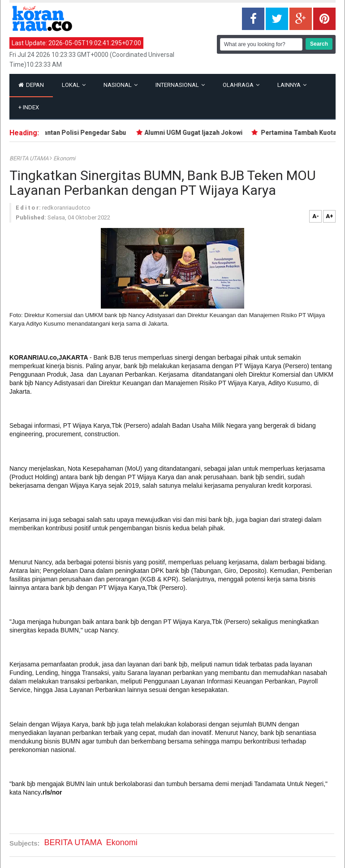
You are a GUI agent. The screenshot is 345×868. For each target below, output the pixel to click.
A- (316, 216)
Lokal (74, 85)
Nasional (121, 85)
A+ (330, 216)
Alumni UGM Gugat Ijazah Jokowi (196, 133)
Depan (31, 85)
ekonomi (64, 158)
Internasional (180, 85)
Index (29, 107)
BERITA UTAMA (30, 158)
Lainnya (292, 85)
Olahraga (241, 85)
